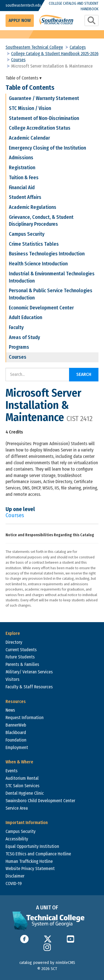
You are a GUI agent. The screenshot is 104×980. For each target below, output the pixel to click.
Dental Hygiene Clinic (25, 793)
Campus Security (27, 234)
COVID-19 (14, 883)
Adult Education (26, 317)
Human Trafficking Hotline (29, 861)
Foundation (16, 740)
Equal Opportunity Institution (32, 846)
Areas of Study (24, 337)
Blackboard (16, 733)
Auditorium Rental (22, 778)
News (10, 710)
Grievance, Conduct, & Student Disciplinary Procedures (41, 221)
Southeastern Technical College (34, 47)
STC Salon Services (22, 786)
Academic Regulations (33, 207)
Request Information (25, 718)
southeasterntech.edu (18, 5)
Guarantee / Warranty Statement (44, 98)
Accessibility (17, 839)
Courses (18, 60)
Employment (17, 747)
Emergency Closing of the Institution (47, 148)
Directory (14, 642)
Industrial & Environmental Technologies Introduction (52, 277)
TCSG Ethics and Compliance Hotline (38, 854)
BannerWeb (16, 725)
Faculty (16, 327)
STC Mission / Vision (30, 108)
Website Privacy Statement (30, 869)
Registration (22, 168)
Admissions (21, 158)
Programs (19, 347)
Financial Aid (22, 188)
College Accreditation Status (40, 128)
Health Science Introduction (38, 264)
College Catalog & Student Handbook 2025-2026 (55, 54)
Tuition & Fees (24, 178)
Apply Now (20, 20)
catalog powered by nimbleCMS (47, 963)
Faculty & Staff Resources (29, 687)
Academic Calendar (29, 138)
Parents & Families (22, 664)
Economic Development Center (41, 308)
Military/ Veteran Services (29, 672)
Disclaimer (15, 876)
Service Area (17, 808)
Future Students (20, 657)
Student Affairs (25, 197)
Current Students (21, 650)
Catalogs (78, 47)
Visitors (12, 679)
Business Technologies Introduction (47, 254)
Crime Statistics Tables (34, 244)
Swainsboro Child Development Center (40, 801)
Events (12, 771)
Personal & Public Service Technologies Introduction (51, 294)
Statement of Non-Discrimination (44, 118)
